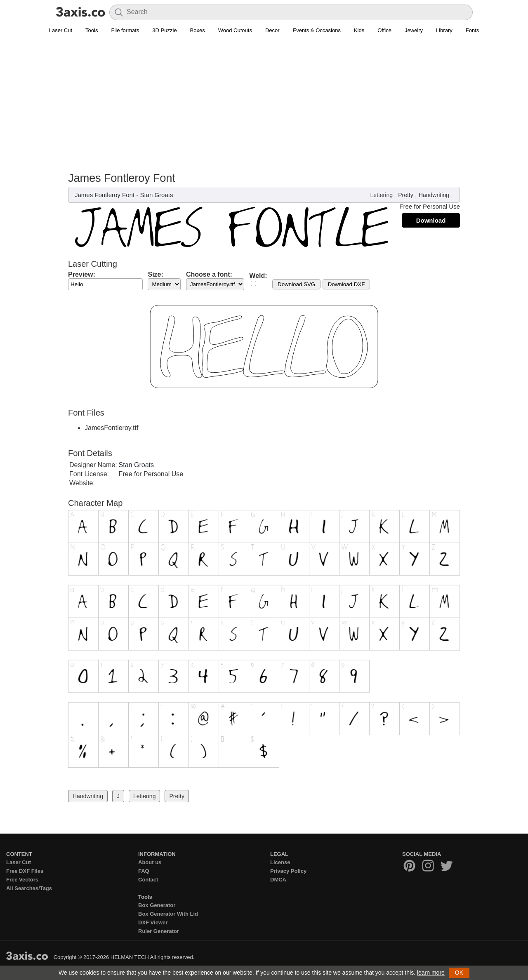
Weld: (258, 276)
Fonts (473, 30)
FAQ (144, 871)
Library (444, 30)
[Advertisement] (264, 99)
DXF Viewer (153, 922)
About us (150, 862)
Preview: (82, 274)
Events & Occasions (317, 30)
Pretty (406, 195)
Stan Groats (156, 195)
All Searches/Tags (29, 888)
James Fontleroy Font (105, 195)
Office (384, 30)
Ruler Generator (159, 931)
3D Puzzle (164, 30)
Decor (272, 30)
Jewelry (414, 30)
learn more (431, 973)
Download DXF (346, 284)
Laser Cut (61, 30)
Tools (92, 30)
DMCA (278, 880)
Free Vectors (22, 880)
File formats (125, 30)
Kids (359, 30)
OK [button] (459, 973)
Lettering (381, 195)
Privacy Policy (288, 871)
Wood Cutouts (235, 30)
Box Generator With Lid (168, 914)
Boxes (198, 30)
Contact (148, 880)
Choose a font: (209, 274)
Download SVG (296, 284)
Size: (155, 274)
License (280, 862)
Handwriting (434, 195)
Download (431, 220)
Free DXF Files (25, 871)
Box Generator (157, 905)
